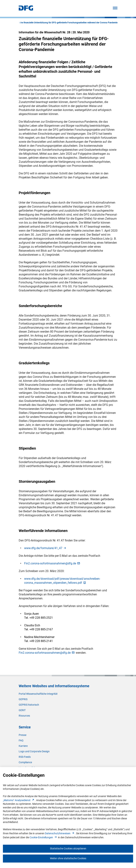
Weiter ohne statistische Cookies (68, 858)
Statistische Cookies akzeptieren (68, 849)
